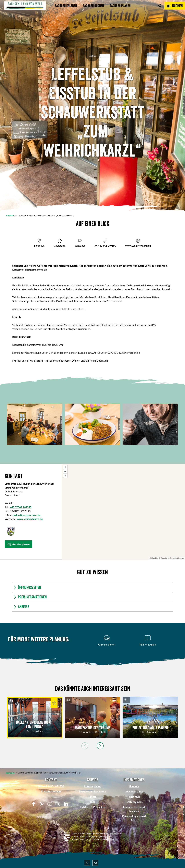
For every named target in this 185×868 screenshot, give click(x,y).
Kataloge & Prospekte (93, 807)
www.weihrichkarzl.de (138, 246)
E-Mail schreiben (51, 791)
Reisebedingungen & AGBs (134, 818)
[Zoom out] (65, 471)
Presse (92, 797)
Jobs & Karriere (134, 791)
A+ (95, 863)
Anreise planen (92, 786)
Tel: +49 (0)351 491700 (51, 786)
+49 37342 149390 (105, 246)
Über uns (134, 786)
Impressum (134, 797)
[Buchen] (175, 6)
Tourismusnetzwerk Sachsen (134, 809)
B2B (92, 802)
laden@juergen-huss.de (27, 515)
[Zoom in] (65, 467)
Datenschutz (134, 802)
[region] (123, 512)
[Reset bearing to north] (65, 475)
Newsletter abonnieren (93, 791)
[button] (18, 544)
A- (87, 863)
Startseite (10, 216)
